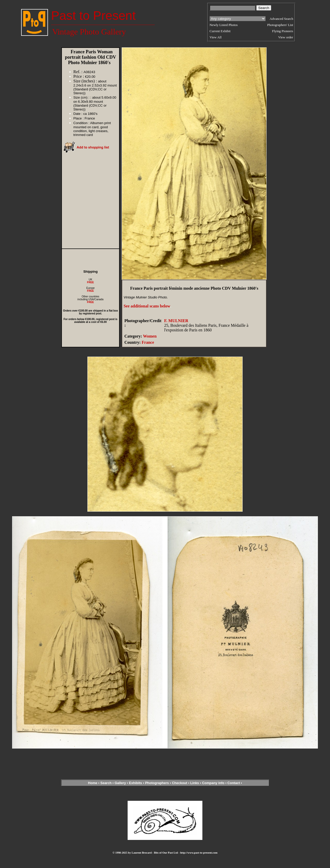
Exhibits (135, 783)
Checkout (180, 783)
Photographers (157, 783)
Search (106, 783)
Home (93, 783)
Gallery (120, 783)
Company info (214, 783)
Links (195, 783)
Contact (234, 783)
